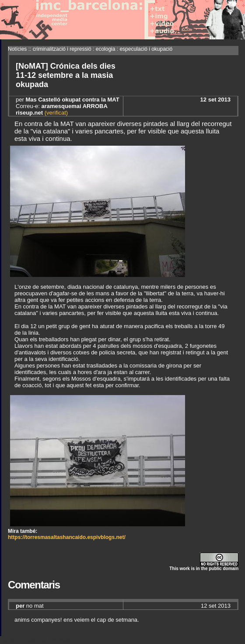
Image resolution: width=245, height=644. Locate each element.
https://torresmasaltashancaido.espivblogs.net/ (67, 537)
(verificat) (55, 113)
